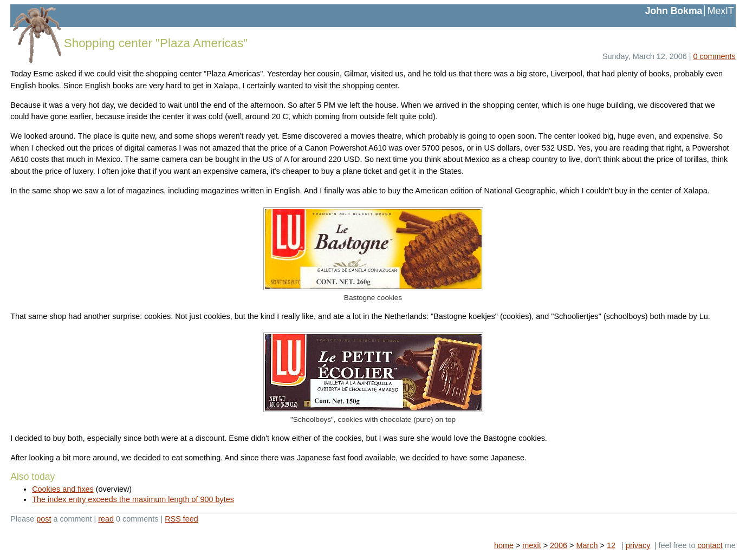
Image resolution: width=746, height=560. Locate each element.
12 (611, 545)
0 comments (714, 56)
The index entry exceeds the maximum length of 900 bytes (133, 499)
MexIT (721, 11)
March (587, 545)
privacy (638, 545)
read (106, 519)
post (44, 519)
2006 (559, 545)
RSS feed (181, 519)
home (504, 545)
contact (710, 545)
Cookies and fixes (63, 489)
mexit (531, 545)
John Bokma (674, 11)
